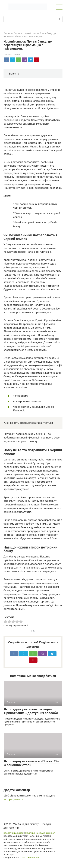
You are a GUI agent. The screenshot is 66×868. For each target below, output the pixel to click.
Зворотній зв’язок (14, 833)
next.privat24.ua (30, 857)
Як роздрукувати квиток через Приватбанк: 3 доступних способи (31, 711)
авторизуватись (13, 799)
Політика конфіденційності (40, 833)
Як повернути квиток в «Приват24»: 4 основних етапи (32, 763)
